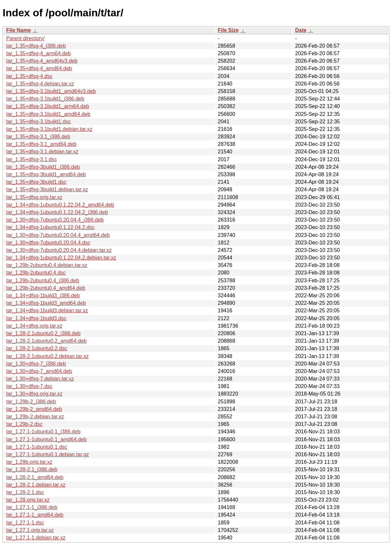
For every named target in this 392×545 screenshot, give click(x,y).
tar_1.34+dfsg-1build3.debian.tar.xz (47, 311)
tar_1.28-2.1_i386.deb (32, 469)
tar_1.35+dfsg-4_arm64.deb (39, 53)
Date (301, 30)
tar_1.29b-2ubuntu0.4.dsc (36, 273)
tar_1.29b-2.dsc (24, 424)
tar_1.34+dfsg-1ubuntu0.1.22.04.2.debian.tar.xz (61, 258)
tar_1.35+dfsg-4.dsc (29, 76)
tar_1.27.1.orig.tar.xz (30, 530)
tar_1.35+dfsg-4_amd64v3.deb (42, 61)
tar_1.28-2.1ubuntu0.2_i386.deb (43, 333)
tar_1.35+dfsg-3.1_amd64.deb (41, 144)
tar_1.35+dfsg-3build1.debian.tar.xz (47, 189)
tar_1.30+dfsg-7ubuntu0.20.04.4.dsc (48, 243)
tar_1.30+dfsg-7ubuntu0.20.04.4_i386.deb (55, 220)
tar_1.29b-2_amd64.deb (34, 409)
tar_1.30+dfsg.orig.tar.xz (34, 394)
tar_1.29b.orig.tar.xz (29, 462)
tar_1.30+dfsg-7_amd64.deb (39, 371)
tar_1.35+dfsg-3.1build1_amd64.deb (48, 114)
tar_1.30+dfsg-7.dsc (29, 386)
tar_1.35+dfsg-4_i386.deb (36, 46)
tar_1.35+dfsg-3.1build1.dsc (39, 122)
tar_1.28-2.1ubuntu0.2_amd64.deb (46, 341)
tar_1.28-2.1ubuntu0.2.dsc (37, 348)
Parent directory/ (25, 38)
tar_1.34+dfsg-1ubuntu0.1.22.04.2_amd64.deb (60, 205)
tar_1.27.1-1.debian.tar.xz (36, 538)
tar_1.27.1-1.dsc (25, 523)
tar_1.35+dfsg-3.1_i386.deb (38, 137)
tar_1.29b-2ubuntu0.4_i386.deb (43, 280)
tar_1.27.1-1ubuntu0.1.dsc (37, 447)
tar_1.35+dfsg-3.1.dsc (31, 159)
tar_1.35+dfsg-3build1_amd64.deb (46, 174)
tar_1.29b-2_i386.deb (31, 402)
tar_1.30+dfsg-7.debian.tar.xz (40, 379)
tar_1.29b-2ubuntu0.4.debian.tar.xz (47, 265)
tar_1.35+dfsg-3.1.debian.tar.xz (42, 152)
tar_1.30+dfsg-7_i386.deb (36, 364)
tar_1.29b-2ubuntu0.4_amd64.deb (46, 288)
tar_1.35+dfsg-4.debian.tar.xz (40, 84)
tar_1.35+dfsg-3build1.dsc (36, 182)
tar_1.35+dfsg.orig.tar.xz (34, 197)
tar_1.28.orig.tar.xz (28, 500)
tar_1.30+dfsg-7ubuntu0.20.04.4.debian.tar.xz (59, 250)
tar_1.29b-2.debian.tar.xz (35, 417)
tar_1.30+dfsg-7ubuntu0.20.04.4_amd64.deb (58, 235)
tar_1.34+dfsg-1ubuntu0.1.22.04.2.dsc (50, 227)
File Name (19, 30)
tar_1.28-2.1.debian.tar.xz (36, 485)
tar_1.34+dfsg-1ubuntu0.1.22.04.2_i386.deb (57, 212)
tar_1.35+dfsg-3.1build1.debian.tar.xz (49, 129)
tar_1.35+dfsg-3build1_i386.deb (43, 167)
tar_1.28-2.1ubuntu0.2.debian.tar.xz (47, 356)
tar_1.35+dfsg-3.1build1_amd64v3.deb (51, 91)
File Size (228, 30)
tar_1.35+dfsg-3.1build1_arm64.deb (48, 106)
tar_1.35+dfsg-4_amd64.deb (39, 68)
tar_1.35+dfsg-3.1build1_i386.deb (45, 99)
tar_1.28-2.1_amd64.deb (35, 477)
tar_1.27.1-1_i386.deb (32, 507)
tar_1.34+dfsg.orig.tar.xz (34, 326)
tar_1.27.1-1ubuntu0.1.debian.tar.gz (48, 454)
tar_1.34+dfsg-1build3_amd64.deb (46, 303)
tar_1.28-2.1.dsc (25, 492)
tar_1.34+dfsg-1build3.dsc (36, 318)
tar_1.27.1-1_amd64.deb (35, 515)
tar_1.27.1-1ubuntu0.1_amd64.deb (46, 439)
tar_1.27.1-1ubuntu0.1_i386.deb (43, 432)
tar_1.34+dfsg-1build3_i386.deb (43, 296)
